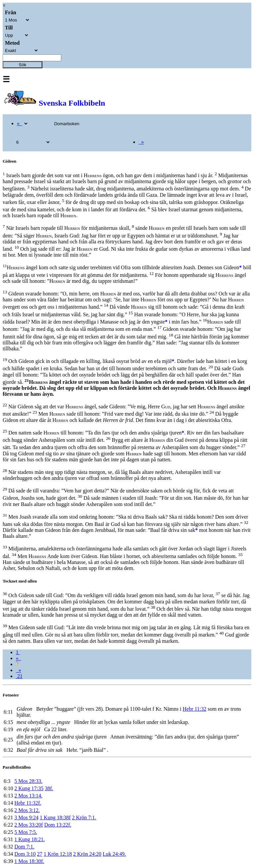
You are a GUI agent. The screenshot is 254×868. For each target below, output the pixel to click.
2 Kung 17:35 (29, 788)
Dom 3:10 (25, 854)
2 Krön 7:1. (84, 817)
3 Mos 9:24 (26, 817)
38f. (49, 788)
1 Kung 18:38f (55, 817)
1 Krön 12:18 (58, 854)
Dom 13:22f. (58, 825)
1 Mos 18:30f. (29, 861)
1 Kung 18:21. (29, 839)
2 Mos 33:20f (28, 825)
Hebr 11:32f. (28, 803)
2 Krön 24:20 (87, 854)
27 (40, 854)
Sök (23, 65)
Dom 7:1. (24, 847)
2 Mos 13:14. (28, 796)
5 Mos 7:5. (26, 832)
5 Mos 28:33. (28, 781)
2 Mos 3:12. (27, 810)
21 (19, 676)
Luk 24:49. (114, 854)
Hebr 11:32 (194, 709)
